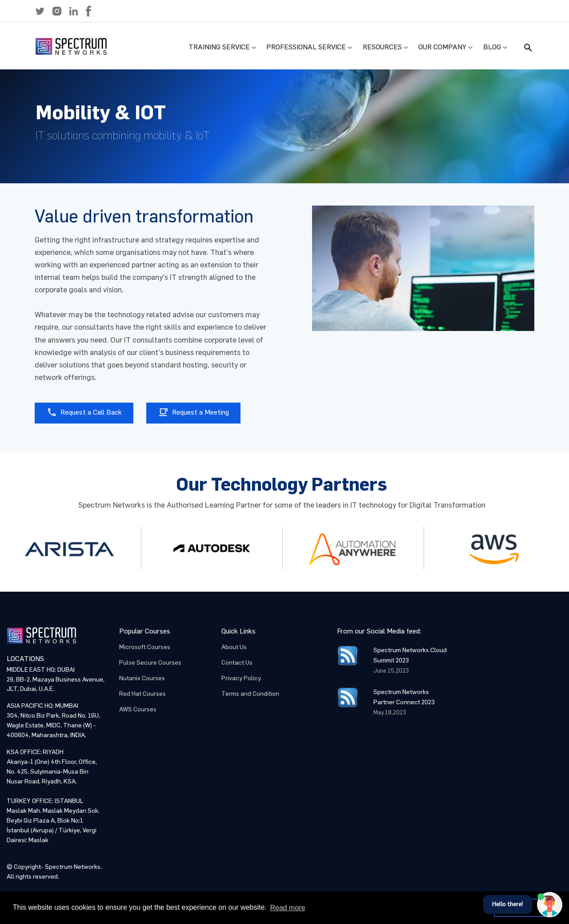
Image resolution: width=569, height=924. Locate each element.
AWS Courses (138, 709)
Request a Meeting (194, 412)
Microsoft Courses (145, 647)
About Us (234, 647)
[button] (40, 11)
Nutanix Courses (142, 678)
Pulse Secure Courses (150, 663)
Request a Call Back (84, 412)
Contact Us (237, 663)
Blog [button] (492, 47)
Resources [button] (382, 47)
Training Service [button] (219, 47)
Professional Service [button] (306, 47)
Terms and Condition (250, 694)
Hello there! (508, 904)
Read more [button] (287, 908)
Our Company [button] (442, 47)
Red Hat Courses (142, 694)
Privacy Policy (241, 678)
